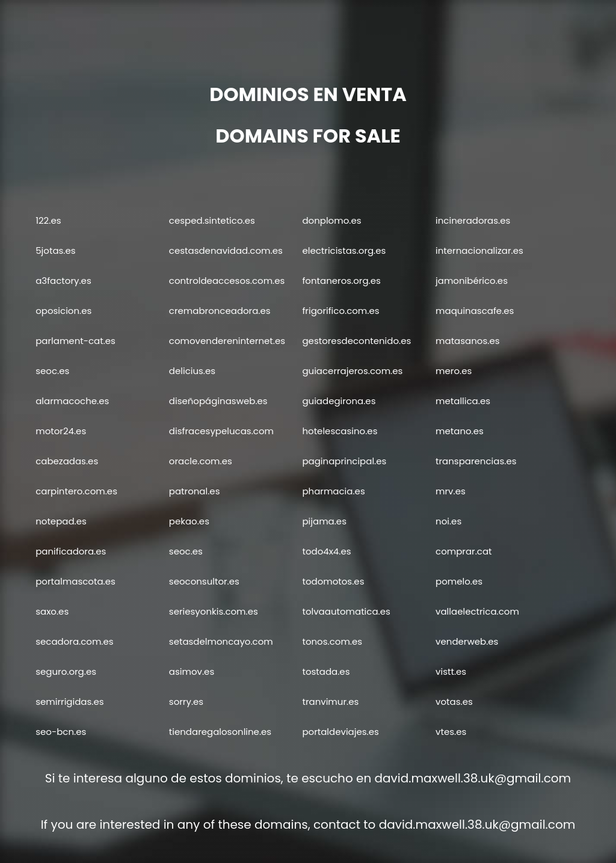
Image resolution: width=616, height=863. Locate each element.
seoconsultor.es (204, 581)
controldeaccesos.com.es (227, 281)
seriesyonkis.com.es (214, 611)
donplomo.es (331, 220)
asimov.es (192, 671)
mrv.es (451, 491)
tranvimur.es (330, 702)
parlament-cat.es (75, 341)
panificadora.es (71, 551)
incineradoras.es (473, 220)
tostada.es (326, 671)
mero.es (454, 371)
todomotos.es (333, 581)
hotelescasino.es (340, 431)
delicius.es (192, 371)
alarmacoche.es (72, 401)
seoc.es (52, 371)
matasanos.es (467, 341)
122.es (48, 220)
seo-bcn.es (61, 732)
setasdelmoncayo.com (221, 641)
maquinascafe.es (475, 311)
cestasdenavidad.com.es (226, 250)
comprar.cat (464, 551)
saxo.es (52, 611)
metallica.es (463, 401)
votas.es (454, 702)
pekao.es (189, 521)
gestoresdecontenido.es (356, 341)
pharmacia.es (333, 491)
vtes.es (451, 732)
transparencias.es (476, 461)
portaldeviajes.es (340, 732)
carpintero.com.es (76, 491)
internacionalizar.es (479, 250)
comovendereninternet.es (227, 341)
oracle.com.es (201, 461)
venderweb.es (467, 641)
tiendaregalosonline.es (220, 732)
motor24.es (61, 431)
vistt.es (451, 671)
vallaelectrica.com (477, 611)
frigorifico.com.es (340, 311)
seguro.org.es (66, 671)
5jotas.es (55, 250)
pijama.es (324, 521)
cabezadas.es (67, 461)
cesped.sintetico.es (212, 220)
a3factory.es (63, 281)
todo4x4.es (326, 551)
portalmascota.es (75, 581)
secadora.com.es (74, 641)
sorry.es (186, 702)
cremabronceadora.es (220, 311)
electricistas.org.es (344, 250)
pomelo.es (459, 581)
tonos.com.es (332, 641)
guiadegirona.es (339, 401)
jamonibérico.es (472, 281)
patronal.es (195, 491)
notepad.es (61, 521)
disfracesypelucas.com (221, 431)
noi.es (448, 521)
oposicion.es (63, 311)
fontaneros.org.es (341, 281)
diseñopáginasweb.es (218, 401)
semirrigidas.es (69, 702)
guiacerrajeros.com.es (352, 371)
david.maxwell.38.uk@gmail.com (473, 778)
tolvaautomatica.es (346, 611)
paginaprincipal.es (344, 461)
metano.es (460, 431)
